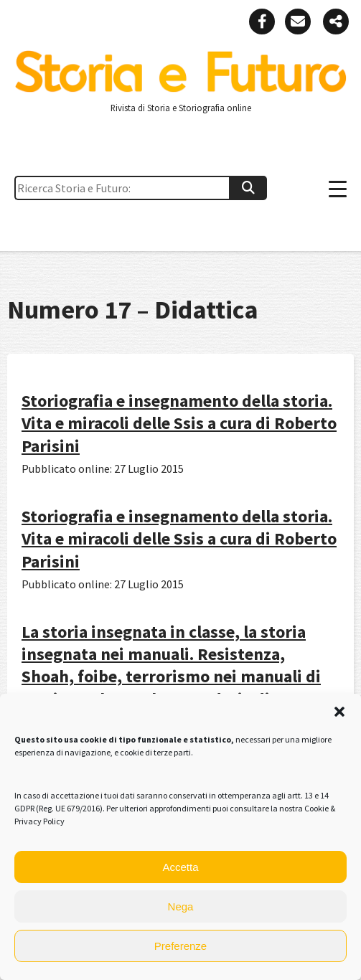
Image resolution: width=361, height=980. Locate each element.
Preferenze (180, 946)
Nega (181, 906)
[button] (339, 712)
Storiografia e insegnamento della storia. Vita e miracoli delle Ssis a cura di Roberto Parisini (179, 423)
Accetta (180, 867)
